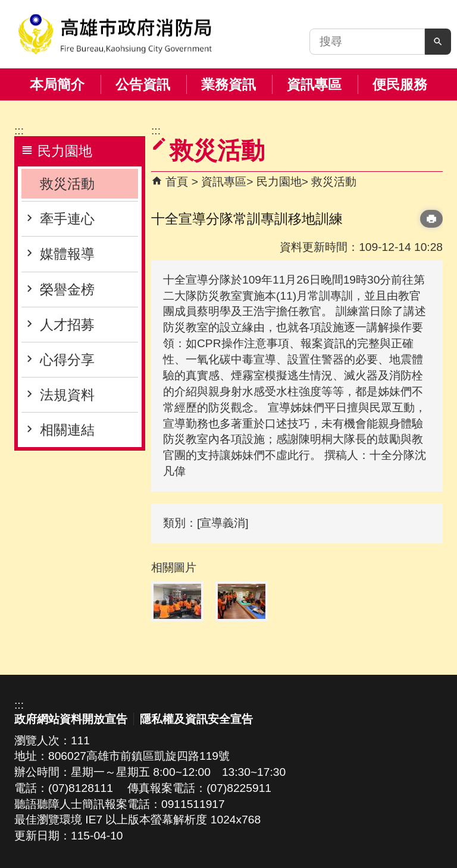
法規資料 (67, 395)
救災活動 (67, 184)
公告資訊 (143, 84)
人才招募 (67, 325)
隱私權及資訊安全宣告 (196, 719)
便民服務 (400, 84)
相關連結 (67, 430)
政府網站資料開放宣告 (71, 719)
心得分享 (67, 360)
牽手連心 (67, 219)
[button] (438, 42)
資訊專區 (314, 84)
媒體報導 (67, 254)
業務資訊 (228, 84)
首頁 (177, 182)
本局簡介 (57, 84)
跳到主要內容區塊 (6, 6)
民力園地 (279, 182)
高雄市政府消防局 (115, 34)
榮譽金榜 (67, 290)
